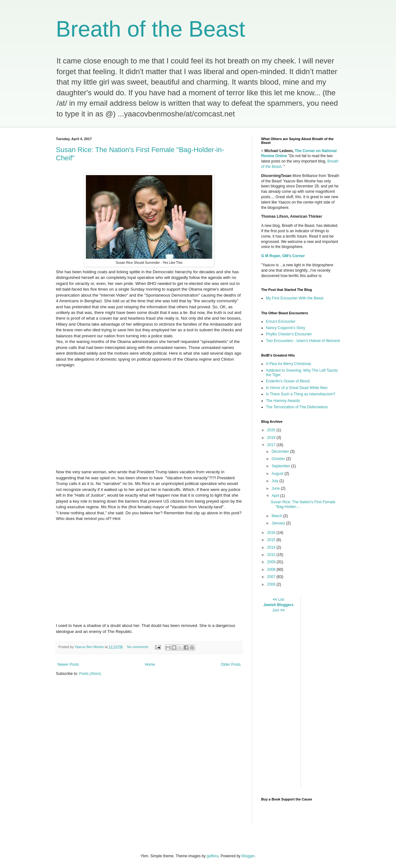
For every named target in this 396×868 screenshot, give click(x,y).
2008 (272, 570)
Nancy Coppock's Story (285, 328)
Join (276, 610)
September (281, 466)
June (276, 488)
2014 (272, 547)
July (276, 481)
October (279, 459)
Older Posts (231, 664)
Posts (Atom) (90, 674)
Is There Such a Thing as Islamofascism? (301, 394)
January (279, 523)
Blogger (248, 856)
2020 (272, 430)
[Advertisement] (344, 692)
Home (150, 664)
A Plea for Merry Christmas (288, 364)
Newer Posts (68, 664)
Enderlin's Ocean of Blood (288, 381)
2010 (272, 555)
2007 (272, 577)
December (281, 452)
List (281, 599)
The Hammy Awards (283, 401)
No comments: (138, 647)
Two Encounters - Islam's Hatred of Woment (303, 341)
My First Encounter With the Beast (295, 298)
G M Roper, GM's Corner (283, 256)
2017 (272, 445)
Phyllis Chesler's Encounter (289, 334)
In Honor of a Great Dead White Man (297, 388)
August (278, 474)
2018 (272, 438)
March (277, 516)
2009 (272, 562)
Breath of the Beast (150, 29)
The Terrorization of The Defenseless (297, 407)
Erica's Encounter (281, 322)
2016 (272, 533)
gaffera (213, 856)
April (276, 496)
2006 (272, 584)
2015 (272, 540)
